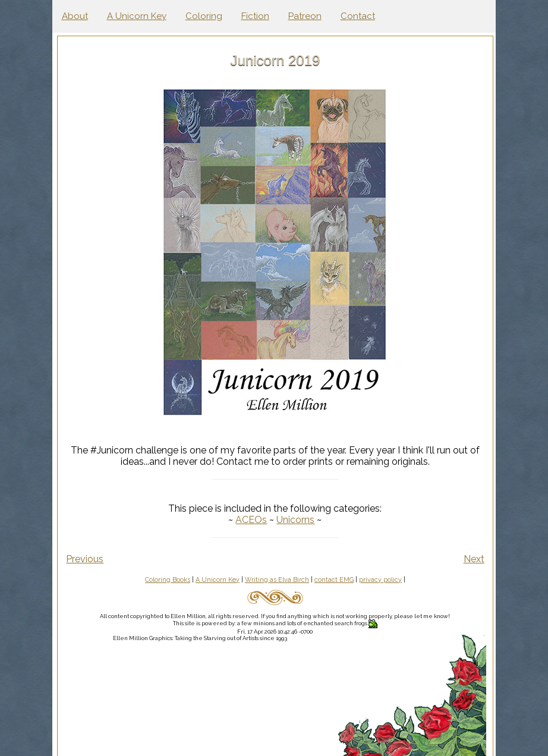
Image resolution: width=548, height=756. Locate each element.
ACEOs (252, 520)
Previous (87, 559)
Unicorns (297, 520)
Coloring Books (169, 579)
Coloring (204, 16)
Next (474, 559)
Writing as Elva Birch (278, 579)
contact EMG (335, 579)
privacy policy (382, 579)
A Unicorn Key (137, 16)
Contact (358, 16)
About (75, 16)
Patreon (305, 16)
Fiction (255, 16)
